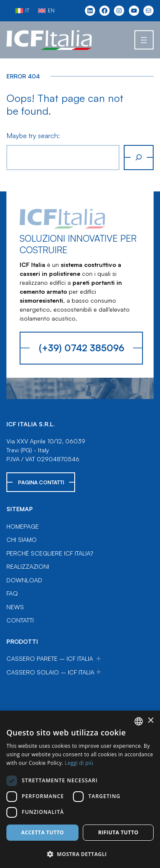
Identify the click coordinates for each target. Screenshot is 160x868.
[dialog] (80, 789)
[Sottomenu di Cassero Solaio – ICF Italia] (99, 672)
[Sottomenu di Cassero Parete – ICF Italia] (99, 659)
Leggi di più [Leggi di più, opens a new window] (79, 763)
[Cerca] (139, 158)
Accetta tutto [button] (43, 832)
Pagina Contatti (41, 482)
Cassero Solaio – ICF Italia (50, 672)
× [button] (150, 721)
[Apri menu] (144, 40)
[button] (80, 854)
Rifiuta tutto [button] (118, 832)
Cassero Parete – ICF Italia (50, 658)
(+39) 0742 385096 (81, 348)
